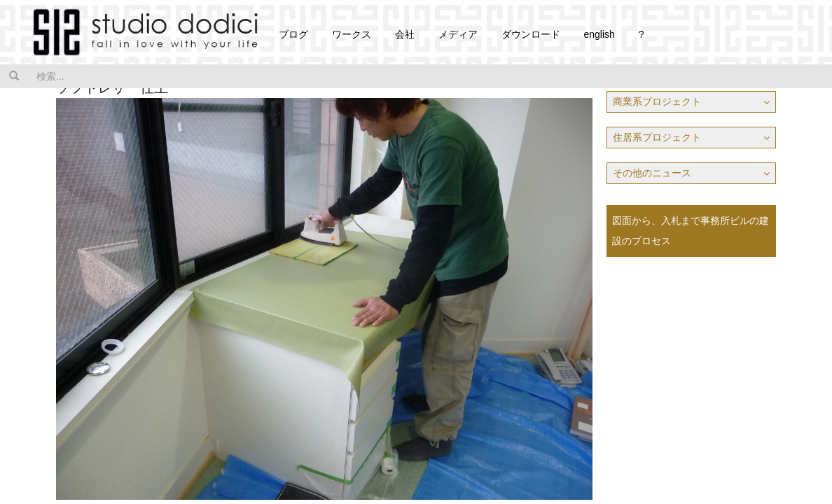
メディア (458, 34)
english (599, 34)
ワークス (352, 34)
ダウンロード (531, 34)
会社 (405, 34)
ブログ (293, 34)
